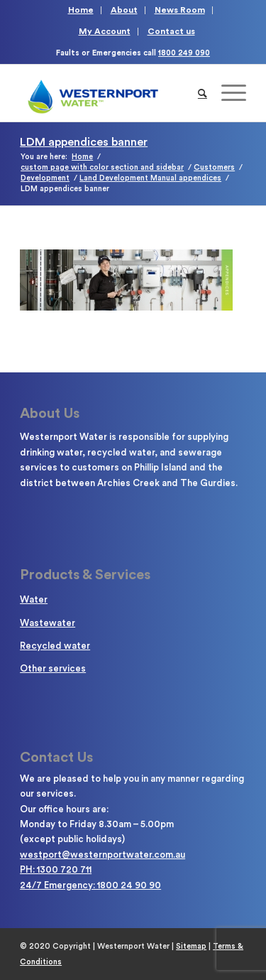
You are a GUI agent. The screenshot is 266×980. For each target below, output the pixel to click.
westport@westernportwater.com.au (102, 855)
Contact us (171, 31)
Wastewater (48, 623)
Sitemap (191, 946)
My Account (105, 31)
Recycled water (55, 646)
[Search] (203, 93)
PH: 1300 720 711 (56, 869)
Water (34, 599)
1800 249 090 (184, 53)
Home (81, 10)
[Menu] (227, 93)
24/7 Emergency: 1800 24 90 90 (90, 885)
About (124, 10)
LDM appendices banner (84, 142)
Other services (53, 668)
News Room (180, 10)
